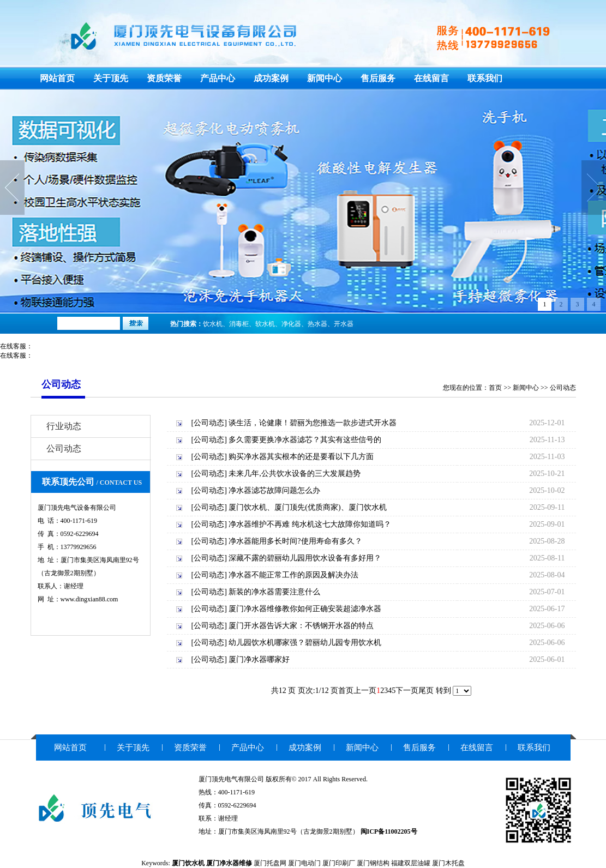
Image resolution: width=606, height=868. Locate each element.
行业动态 (64, 426)
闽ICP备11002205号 (389, 831)
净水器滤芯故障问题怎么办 (274, 490)
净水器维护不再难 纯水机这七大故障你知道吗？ (310, 524)
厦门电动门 (304, 863)
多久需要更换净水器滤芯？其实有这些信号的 (305, 440)
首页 (495, 388)
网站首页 (57, 78)
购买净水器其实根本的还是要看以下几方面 (301, 457)
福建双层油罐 (411, 863)
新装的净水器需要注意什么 (274, 592)
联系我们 (485, 78)
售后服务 (378, 78)
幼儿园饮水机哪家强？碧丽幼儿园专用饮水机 (305, 643)
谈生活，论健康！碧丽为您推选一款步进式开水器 (313, 423)
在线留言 (431, 78)
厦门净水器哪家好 (259, 659)
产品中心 (218, 78)
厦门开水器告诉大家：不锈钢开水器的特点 (301, 626)
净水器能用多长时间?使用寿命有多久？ (295, 541)
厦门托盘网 (270, 863)
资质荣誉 (164, 78)
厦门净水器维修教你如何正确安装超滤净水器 (305, 609)
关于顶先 (111, 78)
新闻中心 (325, 78)
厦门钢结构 (373, 863)
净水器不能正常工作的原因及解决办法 (293, 575)
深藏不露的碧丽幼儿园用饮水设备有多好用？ (305, 558)
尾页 (426, 691)
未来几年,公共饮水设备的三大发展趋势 (295, 474)
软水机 (265, 324)
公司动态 (563, 388)
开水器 (344, 324)
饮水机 (213, 324)
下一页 (407, 691)
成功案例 (271, 78)
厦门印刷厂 (339, 863)
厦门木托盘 (448, 863)
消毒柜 (239, 324)
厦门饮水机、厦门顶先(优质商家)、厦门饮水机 (307, 507)
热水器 (317, 324)
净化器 (291, 324)
